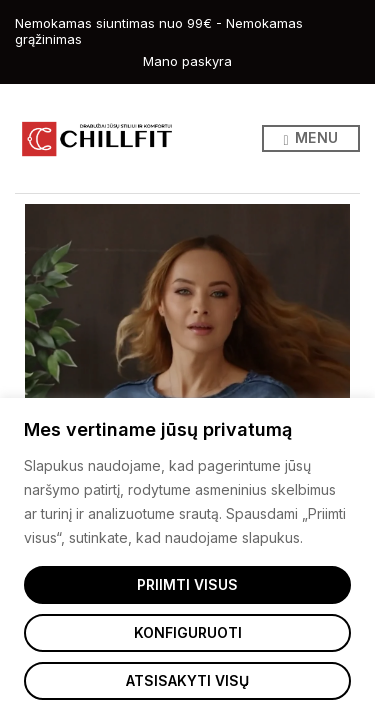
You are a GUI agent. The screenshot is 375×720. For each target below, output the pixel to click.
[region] (187, 559)
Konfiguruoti (188, 632)
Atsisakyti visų (187, 680)
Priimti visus (187, 584)
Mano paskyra (187, 61)
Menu (311, 138)
